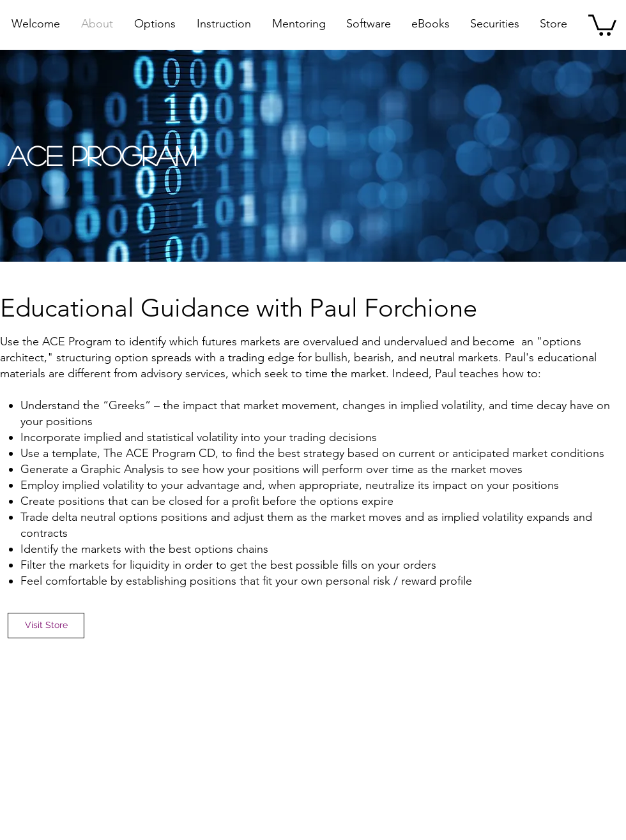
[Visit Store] (46, 626)
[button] (602, 24)
